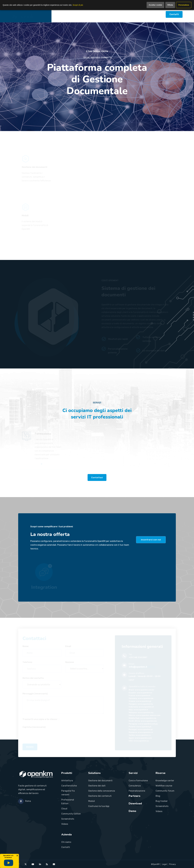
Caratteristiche (69, 786)
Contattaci (97, 477)
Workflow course (164, 786)
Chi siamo (66, 842)
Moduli (92, 801)
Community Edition (71, 814)
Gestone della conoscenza (102, 791)
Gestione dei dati (97, 786)
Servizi (97, 14)
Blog (158, 796)
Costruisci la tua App (99, 806)
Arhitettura (67, 781)
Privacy (173, 864)
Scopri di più (78, 5)
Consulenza (135, 786)
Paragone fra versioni (68, 793)
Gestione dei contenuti (100, 796)
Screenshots (68, 819)
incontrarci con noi (151, 540)
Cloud (64, 809)
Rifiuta (170, 5)
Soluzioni (84, 14)
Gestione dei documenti (100, 781)
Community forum (165, 791)
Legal (164, 864)
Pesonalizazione (137, 791)
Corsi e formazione (138, 781)
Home (59, 14)
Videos (65, 824)
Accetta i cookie (155, 5)
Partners (110, 14)
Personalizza (184, 5)
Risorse (124, 14)
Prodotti (71, 14)
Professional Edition (68, 802)
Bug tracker (162, 801)
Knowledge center (165, 781)
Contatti (174, 14)
